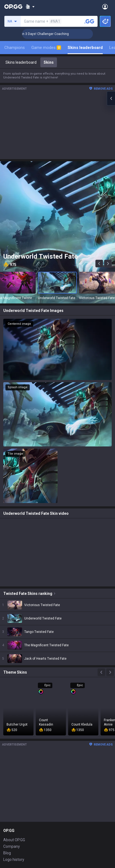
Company (12, 846)
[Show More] (30, 7)
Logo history (14, 860)
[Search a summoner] (89, 21)
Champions (15, 48)
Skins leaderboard (85, 48)
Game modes (46, 48)
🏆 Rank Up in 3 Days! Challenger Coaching (42, 34)
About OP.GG (14, 840)
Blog (7, 853)
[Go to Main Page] (13, 7)
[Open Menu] (105, 7)
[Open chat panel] (111, 98)
